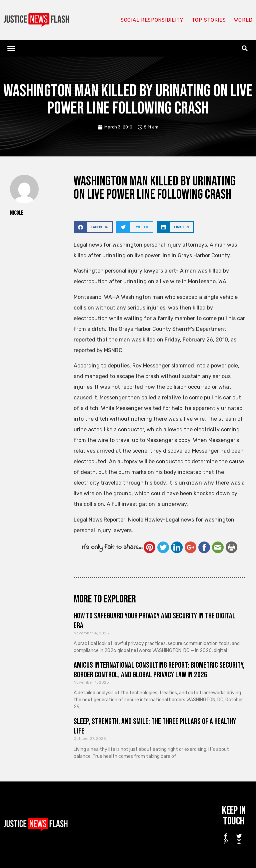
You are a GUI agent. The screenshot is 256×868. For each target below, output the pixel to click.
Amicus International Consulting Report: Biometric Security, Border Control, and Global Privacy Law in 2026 (159, 670)
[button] (11, 48)
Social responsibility (152, 20)
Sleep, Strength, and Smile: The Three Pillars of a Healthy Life (155, 726)
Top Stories (209, 20)
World (243, 20)
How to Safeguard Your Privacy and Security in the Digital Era (154, 621)
